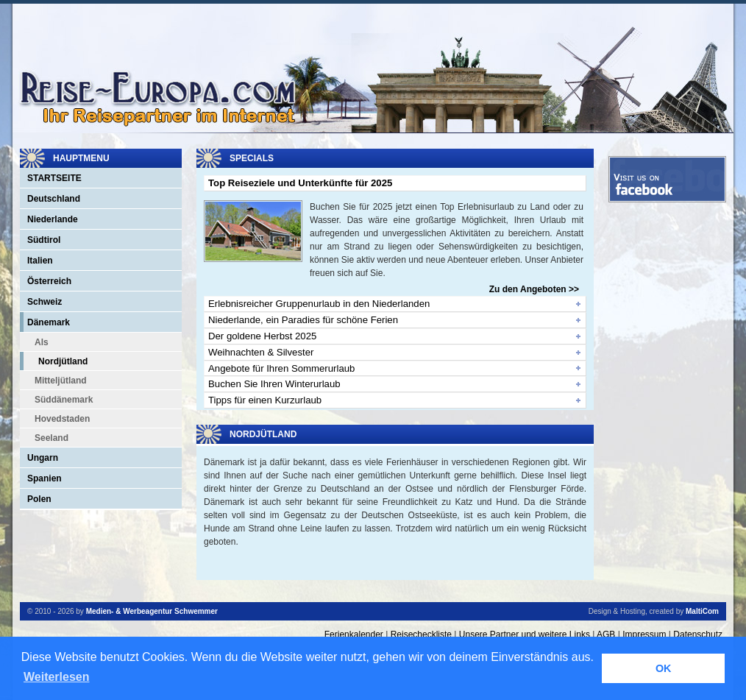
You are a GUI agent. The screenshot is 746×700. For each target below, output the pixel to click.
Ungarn (43, 458)
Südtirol (44, 240)
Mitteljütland (61, 381)
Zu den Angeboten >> (534, 289)
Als (42, 342)
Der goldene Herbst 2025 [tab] (262, 336)
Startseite (54, 178)
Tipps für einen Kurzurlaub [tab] (265, 400)
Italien (40, 261)
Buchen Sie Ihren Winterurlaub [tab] (274, 384)
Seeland (51, 438)
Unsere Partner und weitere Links (525, 634)
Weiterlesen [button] (57, 677)
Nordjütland (63, 361)
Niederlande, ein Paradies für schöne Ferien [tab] (303, 320)
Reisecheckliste (421, 634)
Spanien (45, 478)
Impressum (644, 634)
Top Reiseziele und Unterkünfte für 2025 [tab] (300, 183)
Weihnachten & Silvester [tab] (261, 352)
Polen (39, 499)
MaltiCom (702, 611)
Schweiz (45, 302)
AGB (606, 634)
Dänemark (49, 322)
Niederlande (53, 219)
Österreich (49, 281)
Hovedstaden (62, 419)
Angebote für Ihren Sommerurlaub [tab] (281, 368)
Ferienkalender (354, 634)
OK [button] (664, 668)
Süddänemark (64, 400)
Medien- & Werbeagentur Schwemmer (152, 611)
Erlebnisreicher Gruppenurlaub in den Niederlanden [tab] (319, 304)
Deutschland (54, 199)
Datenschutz (698, 634)
